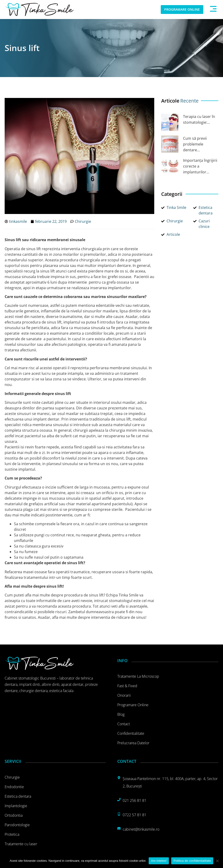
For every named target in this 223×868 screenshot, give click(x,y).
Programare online (133, 705)
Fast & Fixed (127, 686)
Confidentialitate (131, 733)
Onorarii (124, 695)
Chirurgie (83, 221)
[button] (213, 10)
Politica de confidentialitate (192, 861)
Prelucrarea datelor (133, 743)
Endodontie (14, 787)
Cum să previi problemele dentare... (195, 144)
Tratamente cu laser (21, 844)
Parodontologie (17, 825)
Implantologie (16, 806)
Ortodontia (14, 815)
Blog (121, 714)
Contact (124, 724)
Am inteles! (159, 861)
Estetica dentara (18, 796)
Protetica (12, 834)
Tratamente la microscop (138, 676)
